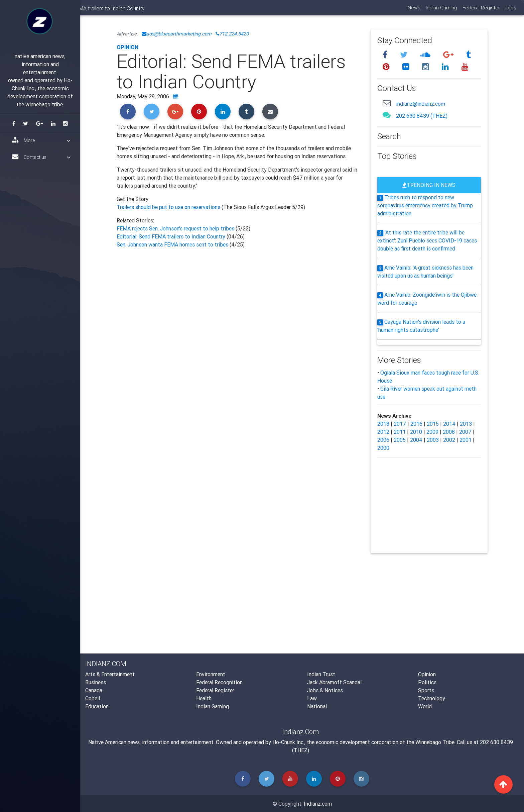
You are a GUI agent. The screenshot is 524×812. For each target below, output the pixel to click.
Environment (211, 674)
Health (204, 698)
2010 (416, 432)
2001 (466, 440)
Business (96, 682)
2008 (449, 432)
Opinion (127, 47)
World (425, 706)
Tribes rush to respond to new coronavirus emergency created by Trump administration (425, 205)
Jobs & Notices (325, 690)
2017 (400, 424)
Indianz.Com (99, 11)
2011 (400, 432)
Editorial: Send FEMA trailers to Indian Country (171, 236)
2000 (383, 448)
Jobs (510, 10)
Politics (427, 682)
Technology (432, 698)
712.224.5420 (232, 34)
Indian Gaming (441, 10)
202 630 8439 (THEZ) (422, 116)
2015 (433, 424)
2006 (383, 440)
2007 (465, 432)
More (41, 140)
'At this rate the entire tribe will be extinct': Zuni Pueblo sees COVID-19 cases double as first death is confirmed (427, 240)
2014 (449, 424)
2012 (383, 432)
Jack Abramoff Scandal (334, 682)
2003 (433, 440)
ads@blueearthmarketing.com (177, 34)
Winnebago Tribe (435, 742)
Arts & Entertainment (110, 674)
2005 (400, 440)
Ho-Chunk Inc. (288, 742)
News (413, 10)
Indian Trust (321, 674)
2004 (416, 440)
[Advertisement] (239, 322)
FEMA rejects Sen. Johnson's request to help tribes (176, 228)
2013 (466, 424)
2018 (383, 424)
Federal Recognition (219, 682)
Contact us (41, 157)
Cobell (93, 698)
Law (312, 698)
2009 (432, 432)
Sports (426, 690)
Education (97, 706)
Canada (94, 690)
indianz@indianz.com (421, 104)
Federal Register (481, 10)
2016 (416, 424)
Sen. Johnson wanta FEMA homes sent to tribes (173, 244)
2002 (449, 440)
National (317, 706)
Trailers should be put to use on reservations (169, 207)
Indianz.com (318, 804)
